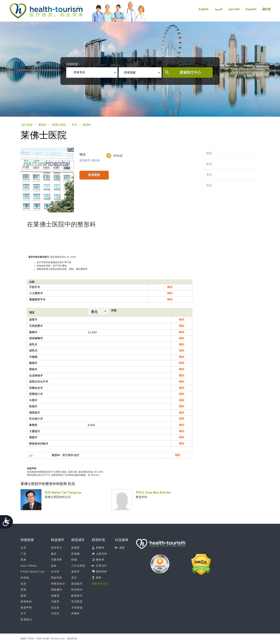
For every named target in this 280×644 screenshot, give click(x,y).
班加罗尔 (57, 548)
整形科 (42, 125)
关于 (23, 614)
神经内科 (102, 572)
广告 (23, 554)
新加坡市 (77, 584)
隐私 (23, 596)
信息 (23, 584)
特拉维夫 (77, 590)
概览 (209, 153)
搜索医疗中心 (190, 73)
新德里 (76, 548)
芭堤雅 (76, 554)
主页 (23, 548)
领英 (120, 548)
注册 (267, 9)
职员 (209, 164)
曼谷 (54, 554)
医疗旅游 (27, 125)
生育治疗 (102, 566)
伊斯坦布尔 (58, 584)
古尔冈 (55, 572)
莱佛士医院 (59, 125)
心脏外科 (102, 554)
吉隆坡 (55, 596)
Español (251, 9)
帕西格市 (77, 596)
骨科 (99, 578)
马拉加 (55, 608)
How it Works (29, 566)
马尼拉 (55, 614)
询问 (170, 287)
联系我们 (26, 620)
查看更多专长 (100, 584)
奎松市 (76, 572)
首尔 (74, 578)
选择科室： (74, 64)
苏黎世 (76, 614)
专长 (74, 125)
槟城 (74, 560)
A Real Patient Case (33, 572)
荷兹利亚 (57, 578)
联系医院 (94, 175)
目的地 (25, 578)
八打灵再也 (78, 566)
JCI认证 (118, 156)
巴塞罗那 (57, 560)
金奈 (54, 566)
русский (234, 9)
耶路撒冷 (57, 590)
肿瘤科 (100, 548)
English (204, 9)
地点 (209, 185)
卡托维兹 (77, 608)
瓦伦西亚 (77, 602)
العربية (219, 9)
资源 (23, 590)
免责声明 (45, 475)
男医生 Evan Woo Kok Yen (153, 493)
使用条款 (26, 602)
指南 (23, 560)
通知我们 (96, 475)
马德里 (55, 602)
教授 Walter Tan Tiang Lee (63, 493)
